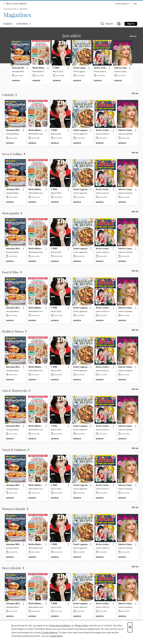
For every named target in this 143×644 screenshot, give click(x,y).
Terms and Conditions (60, 626)
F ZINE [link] (56, 68)
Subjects (8, 24)
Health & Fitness (15, 331)
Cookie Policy (56, 636)
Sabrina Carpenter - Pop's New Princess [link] (121, 68)
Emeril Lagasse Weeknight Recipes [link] (80, 68)
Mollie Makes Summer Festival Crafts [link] (40, 68)
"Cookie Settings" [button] (50, 633)
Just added (72, 36)
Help (135, 4)
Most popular (12, 213)
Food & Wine (12, 272)
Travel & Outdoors (16, 450)
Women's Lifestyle (16, 509)
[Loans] (119, 24)
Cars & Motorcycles (17, 390)
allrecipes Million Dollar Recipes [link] (19, 68)
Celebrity (10, 95)
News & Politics (14, 154)
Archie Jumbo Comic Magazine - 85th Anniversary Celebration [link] (101, 68)
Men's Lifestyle (13, 568)
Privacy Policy (82, 626)
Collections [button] (24, 24)
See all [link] (133, 36)
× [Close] (130, 627)
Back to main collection (15, 4)
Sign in (131, 24)
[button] (122, 4)
